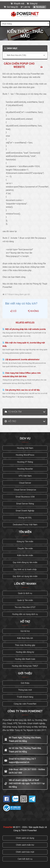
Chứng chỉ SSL (25, 518)
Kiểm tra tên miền (25, 555)
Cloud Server (25, 483)
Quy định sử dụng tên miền (25, 576)
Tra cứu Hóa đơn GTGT (25, 607)
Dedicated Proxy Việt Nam (25, 525)
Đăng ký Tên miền (25, 541)
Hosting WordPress (25, 455)
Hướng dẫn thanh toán (25, 659)
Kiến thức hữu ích (25, 638)
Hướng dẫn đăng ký (25, 652)
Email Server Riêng (25, 504)
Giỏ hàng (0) (12, 7)
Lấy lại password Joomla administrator (21, 360)
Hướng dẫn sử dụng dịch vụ (25, 614)
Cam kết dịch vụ (25, 859)
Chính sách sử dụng (25, 838)
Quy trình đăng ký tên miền (25, 562)
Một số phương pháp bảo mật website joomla (24, 329)
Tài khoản (40, 7)
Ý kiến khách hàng (25, 697)
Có (14, 311)
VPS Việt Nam (25, 476)
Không (33, 311)
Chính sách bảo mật (25, 852)
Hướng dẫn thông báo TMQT (25, 666)
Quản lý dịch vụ (25, 593)
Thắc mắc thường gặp (25, 645)
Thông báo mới (25, 690)
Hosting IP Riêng (25, 462)
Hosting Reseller (25, 469)
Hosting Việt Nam (25, 448)
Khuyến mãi (19, 4)
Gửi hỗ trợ (25, 631)
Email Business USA (25, 497)
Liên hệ (27, 7)
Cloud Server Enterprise (25, 490)
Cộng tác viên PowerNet (25, 704)
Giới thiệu (25, 683)
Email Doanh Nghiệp (25, 511)
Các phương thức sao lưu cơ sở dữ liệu (21, 390)
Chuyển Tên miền (25, 549)
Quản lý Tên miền (25, 600)
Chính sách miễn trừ (25, 845)
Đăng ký (34, 4)
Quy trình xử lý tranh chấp (25, 569)
